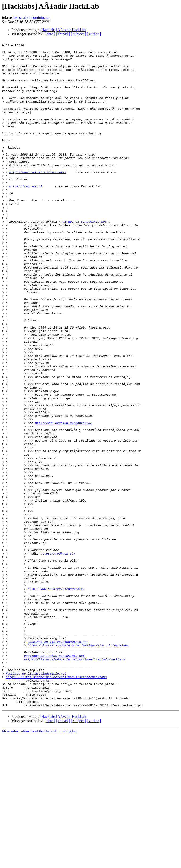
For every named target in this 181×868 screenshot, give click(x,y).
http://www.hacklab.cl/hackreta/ (38, 198)
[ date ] (50, 34)
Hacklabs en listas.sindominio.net (58, 762)
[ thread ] (63, 34)
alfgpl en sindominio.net (84, 257)
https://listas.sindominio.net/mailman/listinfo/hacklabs (78, 766)
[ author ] (94, 34)
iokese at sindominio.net (31, 18)
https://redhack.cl (26, 215)
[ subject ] (78, 34)
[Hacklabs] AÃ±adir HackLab (63, 30)
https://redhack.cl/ (58, 656)
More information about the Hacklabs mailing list (39, 864)
